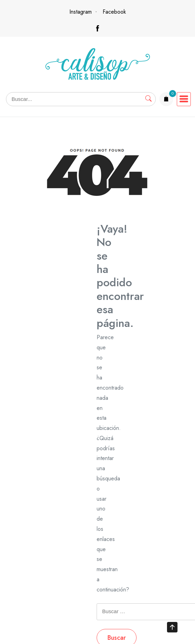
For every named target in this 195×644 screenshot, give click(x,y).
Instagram (81, 12)
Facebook (114, 12)
